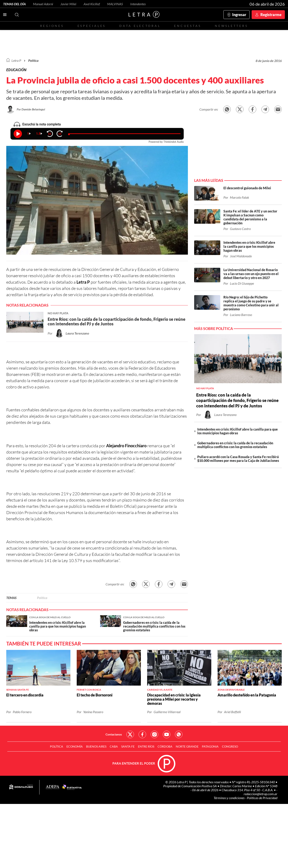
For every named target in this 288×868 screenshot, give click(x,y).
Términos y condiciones (229, 798)
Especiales (92, 26)
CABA (114, 746)
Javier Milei (68, 4)
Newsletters (231, 26)
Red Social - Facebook (142, 734)
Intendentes (138, 4)
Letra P (16, 60)
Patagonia (210, 746)
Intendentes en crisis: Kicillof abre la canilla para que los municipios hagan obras (238, 431)
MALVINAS (115, 4)
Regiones (52, 26)
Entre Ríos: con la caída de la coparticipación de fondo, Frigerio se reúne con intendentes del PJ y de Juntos (237, 400)
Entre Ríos (146, 746)
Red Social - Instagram (154, 734)
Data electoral (140, 26)
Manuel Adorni (43, 4)
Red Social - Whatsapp (179, 734)
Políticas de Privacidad (262, 798)
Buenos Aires (96, 746)
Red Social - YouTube (167, 734)
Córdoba (165, 746)
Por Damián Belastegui (31, 109)
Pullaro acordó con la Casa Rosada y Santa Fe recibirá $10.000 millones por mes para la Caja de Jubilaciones (238, 459)
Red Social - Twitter (130, 734)
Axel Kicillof (92, 4)
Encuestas (188, 26)
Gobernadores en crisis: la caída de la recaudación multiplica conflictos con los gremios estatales (235, 445)
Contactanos (114, 734)
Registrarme (271, 15)
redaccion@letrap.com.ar (261, 794)
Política (33, 60)
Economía (75, 746)
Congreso (230, 746)
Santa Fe (128, 746)
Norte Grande (187, 746)
